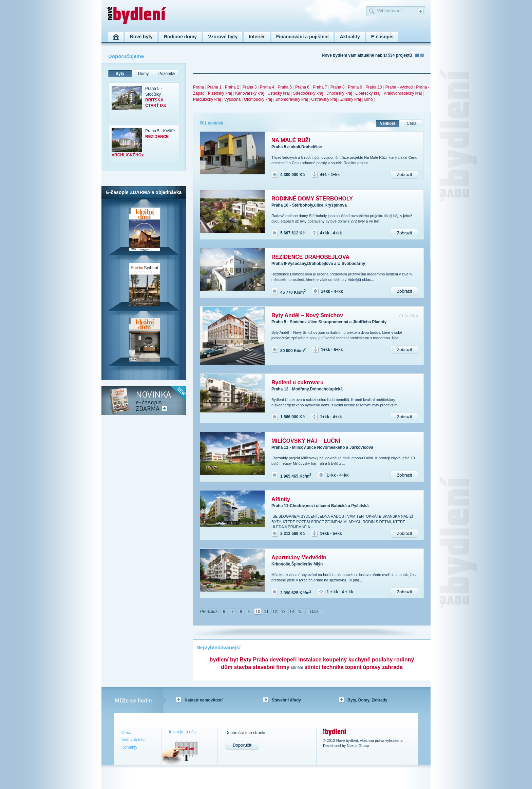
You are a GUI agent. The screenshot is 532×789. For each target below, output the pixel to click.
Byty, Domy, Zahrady (367, 700)
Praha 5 (285, 87)
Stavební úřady (286, 700)
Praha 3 (249, 87)
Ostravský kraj (324, 99)
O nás (127, 733)
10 (258, 612)
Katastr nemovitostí (204, 700)
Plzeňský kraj (220, 93)
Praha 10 (374, 87)
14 (292, 612)
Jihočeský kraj (339, 93)
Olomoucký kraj (258, 99)
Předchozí (209, 612)
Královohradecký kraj (403, 93)
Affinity (281, 499)
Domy (143, 74)
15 (300, 612)
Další (315, 612)
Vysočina (232, 99)
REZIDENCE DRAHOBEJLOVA (310, 257)
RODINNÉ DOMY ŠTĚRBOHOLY (312, 199)
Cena (412, 123)
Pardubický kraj (207, 99)
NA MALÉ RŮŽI (291, 140)
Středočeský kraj (308, 93)
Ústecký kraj (278, 93)
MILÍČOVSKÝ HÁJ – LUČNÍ (306, 441)
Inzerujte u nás (182, 732)
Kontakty (129, 747)
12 (275, 612)
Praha (198, 87)
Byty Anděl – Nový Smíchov (307, 315)
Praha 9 (355, 87)
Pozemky (167, 74)
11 (266, 612)
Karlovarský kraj (250, 93)
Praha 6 (302, 87)
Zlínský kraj (351, 99)
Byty (120, 74)
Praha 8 (338, 87)
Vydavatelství (134, 740)
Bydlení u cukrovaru (298, 382)
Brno (368, 99)
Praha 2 (232, 87)
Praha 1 (214, 87)
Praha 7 (320, 87)
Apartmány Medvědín (299, 557)
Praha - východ (399, 87)
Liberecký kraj (368, 93)
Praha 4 (267, 87)
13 (283, 612)
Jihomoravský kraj (291, 99)
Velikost (388, 123)
